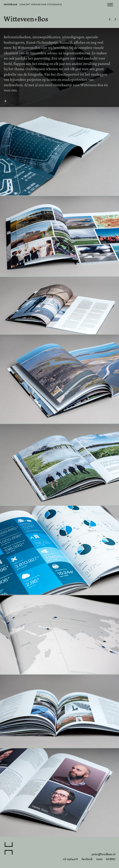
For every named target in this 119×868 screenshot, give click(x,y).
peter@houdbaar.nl (103, 854)
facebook (87, 859)
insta (99, 859)
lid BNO (111, 859)
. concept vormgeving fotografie (33, 5)
